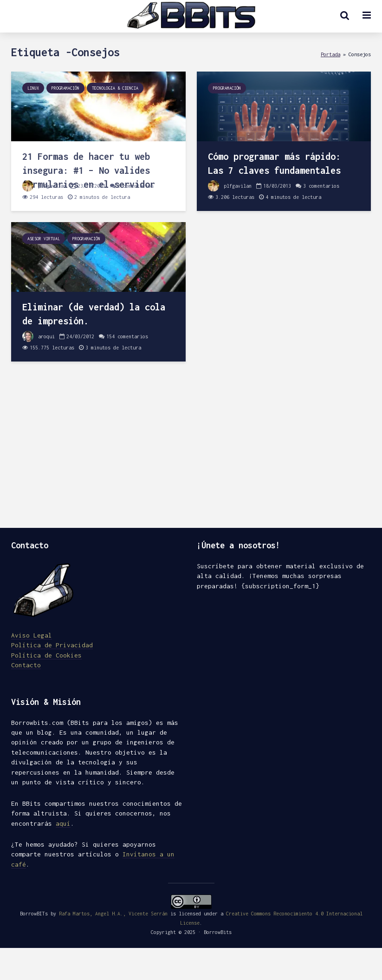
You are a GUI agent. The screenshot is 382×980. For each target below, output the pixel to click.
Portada (330, 54)
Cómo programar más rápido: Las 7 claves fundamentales (274, 163)
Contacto (26, 665)
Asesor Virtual (44, 239)
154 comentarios (127, 336)
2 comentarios (136, 186)
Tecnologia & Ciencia (115, 88)
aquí (63, 823)
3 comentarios (321, 186)
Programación (65, 88)
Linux (33, 88)
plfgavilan (44, 186)
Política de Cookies (46, 655)
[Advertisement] (191, 449)
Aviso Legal (32, 635)
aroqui (39, 336)
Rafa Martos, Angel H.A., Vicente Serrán (113, 914)
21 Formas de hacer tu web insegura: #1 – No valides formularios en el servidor (89, 170)
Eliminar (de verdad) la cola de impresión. (94, 314)
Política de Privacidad (52, 645)
